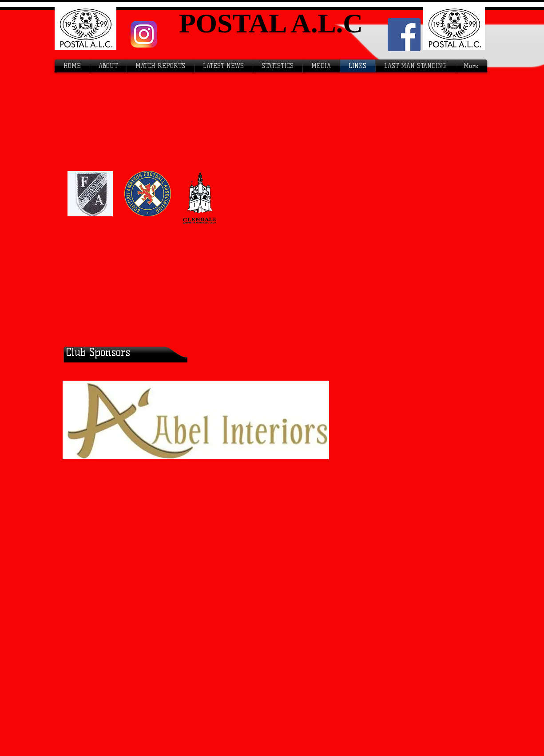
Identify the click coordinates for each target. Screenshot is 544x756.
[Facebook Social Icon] (404, 35)
